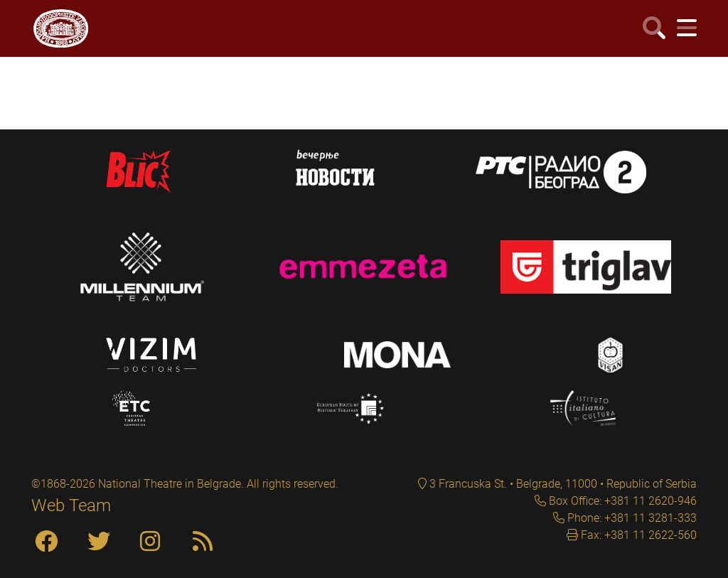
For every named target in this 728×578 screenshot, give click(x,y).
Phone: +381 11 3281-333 (631, 518)
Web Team (71, 505)
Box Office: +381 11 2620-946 (621, 501)
